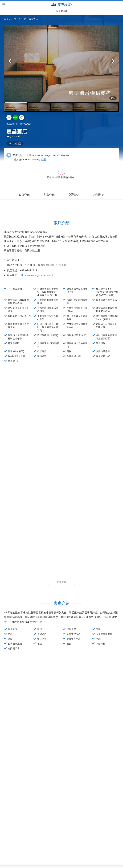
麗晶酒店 (33, 19)
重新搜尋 (61, 11)
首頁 (6, 19)
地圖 (43, 159)
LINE (15, 117)
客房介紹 (49, 195)
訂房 (14, 19)
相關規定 (99, 195)
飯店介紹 (24, 195)
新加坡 (22, 19)
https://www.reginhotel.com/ (36, 275)
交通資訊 (74, 195)
